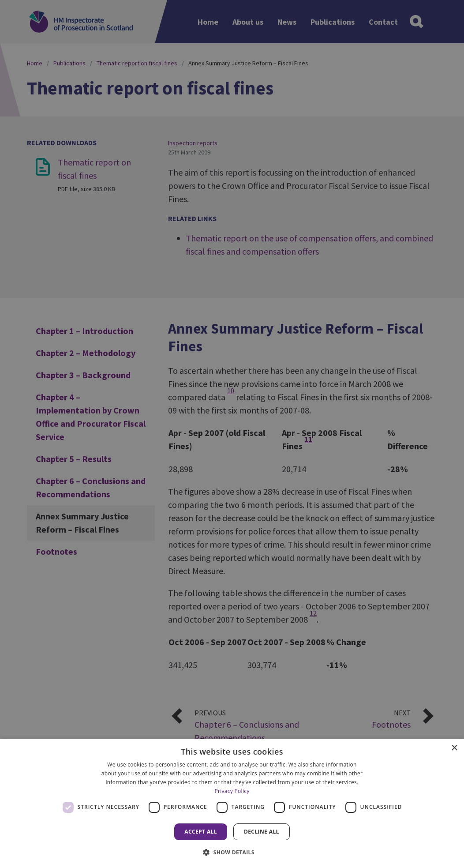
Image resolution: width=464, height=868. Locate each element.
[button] (232, 852)
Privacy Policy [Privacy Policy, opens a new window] (232, 791)
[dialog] (232, 803)
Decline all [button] (262, 832)
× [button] (454, 748)
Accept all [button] (201, 832)
